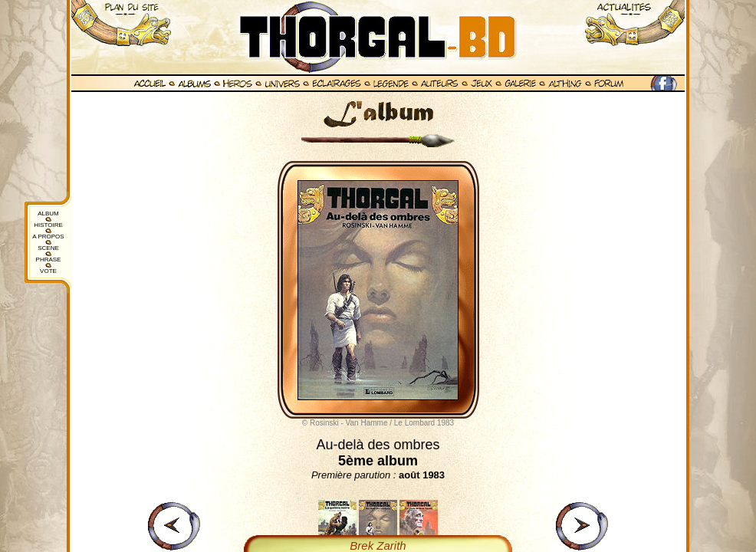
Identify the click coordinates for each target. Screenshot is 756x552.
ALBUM (48, 214)
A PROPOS (48, 237)
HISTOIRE (48, 225)
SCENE (48, 248)
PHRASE (49, 260)
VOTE (48, 271)
